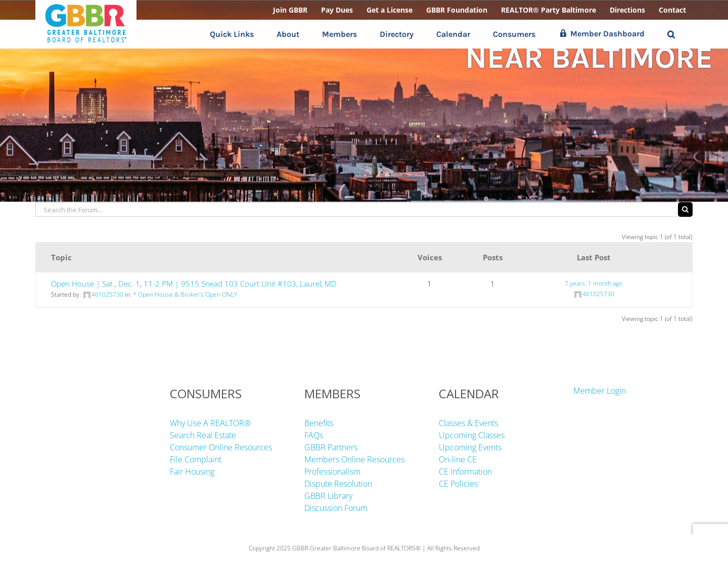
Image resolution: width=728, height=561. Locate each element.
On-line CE (458, 459)
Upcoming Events (470, 447)
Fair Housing (192, 472)
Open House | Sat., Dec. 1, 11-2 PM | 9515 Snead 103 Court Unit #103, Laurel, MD (194, 284)
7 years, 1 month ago (594, 283)
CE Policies (458, 484)
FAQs (314, 435)
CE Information (465, 472)
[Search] (685, 209)
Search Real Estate (203, 435)
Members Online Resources (354, 459)
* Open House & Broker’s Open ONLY (185, 294)
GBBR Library (328, 496)
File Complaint (196, 459)
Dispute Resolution (338, 484)
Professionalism (332, 472)
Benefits (319, 423)
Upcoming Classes (472, 435)
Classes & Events (468, 423)
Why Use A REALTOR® (210, 423)
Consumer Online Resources (221, 447)
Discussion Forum (336, 508)
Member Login (600, 391)
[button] (671, 34)
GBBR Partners (331, 447)
